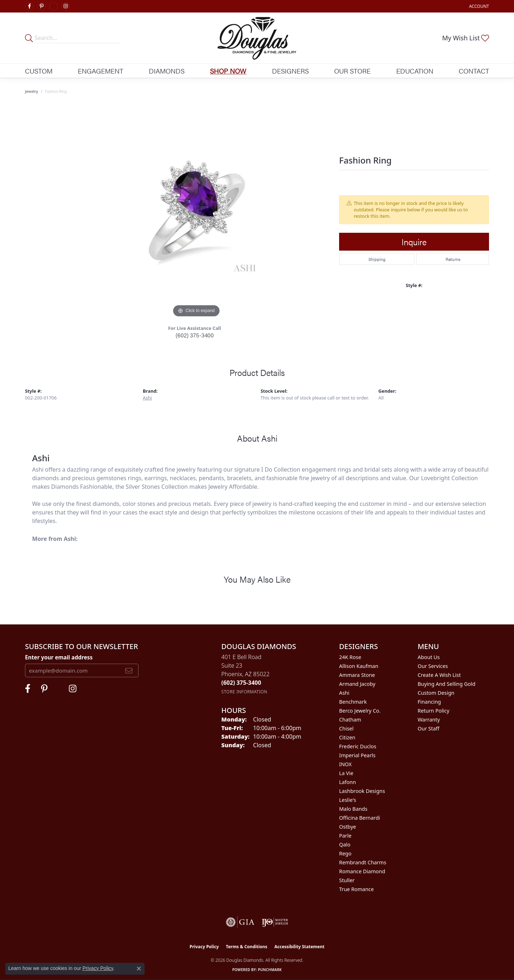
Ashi (147, 398)
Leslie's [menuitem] (348, 800)
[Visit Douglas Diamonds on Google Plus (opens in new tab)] (54, 6)
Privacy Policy (204, 947)
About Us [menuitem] (429, 657)
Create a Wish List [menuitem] (439, 675)
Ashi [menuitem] (344, 693)
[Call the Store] (241, 683)
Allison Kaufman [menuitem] (359, 666)
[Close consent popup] (139, 969)
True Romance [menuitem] (356, 889)
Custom (39, 71)
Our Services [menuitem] (433, 666)
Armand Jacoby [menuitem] (357, 684)
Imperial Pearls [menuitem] (357, 755)
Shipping (377, 259)
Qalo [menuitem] (345, 845)
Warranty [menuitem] (429, 720)
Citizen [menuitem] (347, 737)
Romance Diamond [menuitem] (362, 871)
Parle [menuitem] (345, 836)
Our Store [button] (352, 71)
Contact (474, 71)
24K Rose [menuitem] (350, 657)
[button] (478, 6)
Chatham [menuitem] (350, 720)
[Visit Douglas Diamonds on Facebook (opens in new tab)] (29, 6)
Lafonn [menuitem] (347, 782)
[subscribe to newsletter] (129, 670)
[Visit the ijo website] (275, 922)
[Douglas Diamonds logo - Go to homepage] (257, 38)
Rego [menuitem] (345, 853)
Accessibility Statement (299, 947)
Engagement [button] (100, 71)
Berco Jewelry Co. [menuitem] (360, 711)
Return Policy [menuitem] (434, 711)
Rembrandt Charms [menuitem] (363, 862)
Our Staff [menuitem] (429, 728)
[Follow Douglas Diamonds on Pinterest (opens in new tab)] (41, 6)
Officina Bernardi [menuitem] (360, 818)
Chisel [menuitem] (346, 728)
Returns (453, 259)
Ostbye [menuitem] (347, 827)
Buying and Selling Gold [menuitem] (447, 684)
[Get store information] (244, 692)
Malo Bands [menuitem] (353, 809)
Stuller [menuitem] (347, 880)
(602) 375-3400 (195, 335)
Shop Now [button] (228, 71)
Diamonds (167, 71)
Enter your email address (59, 657)
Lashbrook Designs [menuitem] (362, 791)
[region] (196, 212)
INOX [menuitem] (345, 764)
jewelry (32, 91)
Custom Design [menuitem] (436, 693)
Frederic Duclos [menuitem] (358, 746)
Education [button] (415, 71)
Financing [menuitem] (429, 702)
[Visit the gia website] (240, 922)
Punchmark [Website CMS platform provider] (270, 970)
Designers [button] (290, 71)
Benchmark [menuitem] (353, 702)
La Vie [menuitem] (346, 773)
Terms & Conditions (247, 947)
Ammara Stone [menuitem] (357, 675)
